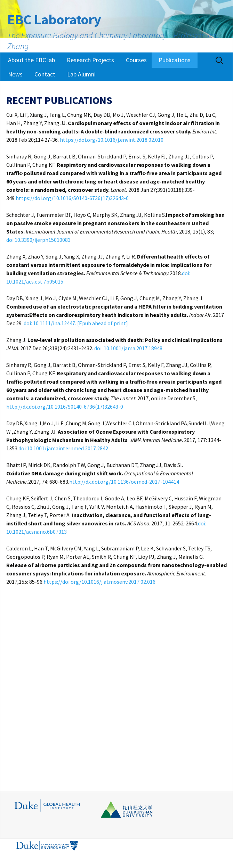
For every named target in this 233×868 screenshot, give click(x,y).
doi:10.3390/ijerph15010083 (38, 240)
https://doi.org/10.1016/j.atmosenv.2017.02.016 (99, 582)
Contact (45, 74)
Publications (175, 60)
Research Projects (90, 60)
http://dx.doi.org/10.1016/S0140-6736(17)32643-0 (65, 407)
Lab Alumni (81, 74)
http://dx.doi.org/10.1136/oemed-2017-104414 (124, 482)
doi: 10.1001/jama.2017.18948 (128, 348)
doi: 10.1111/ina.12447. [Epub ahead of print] (76, 323)
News (15, 74)
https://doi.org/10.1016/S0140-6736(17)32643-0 (72, 198)
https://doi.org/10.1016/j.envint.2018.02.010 (112, 140)
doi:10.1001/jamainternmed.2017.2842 (63, 448)
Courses (136, 60)
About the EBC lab (31, 60)
